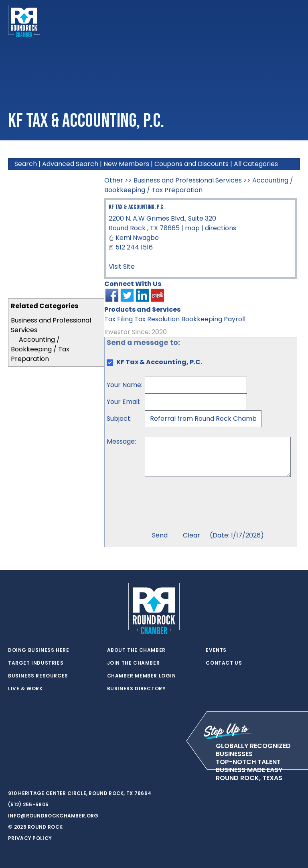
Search (26, 164)
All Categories (256, 164)
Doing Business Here (38, 650)
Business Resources (38, 676)
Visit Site (122, 267)
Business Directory (137, 689)
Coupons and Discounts (191, 164)
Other (114, 180)
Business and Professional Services (188, 180)
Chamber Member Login (142, 676)
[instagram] (44, 770)
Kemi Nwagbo (137, 238)
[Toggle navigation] (294, 21)
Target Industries (36, 663)
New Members (126, 164)
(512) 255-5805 (28, 804)
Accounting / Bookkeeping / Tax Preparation (40, 349)
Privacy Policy (30, 838)
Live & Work (25, 689)
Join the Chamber (134, 663)
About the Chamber (136, 650)
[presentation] (206, 505)
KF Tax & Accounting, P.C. (137, 207)
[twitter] (12, 770)
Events (216, 650)
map (192, 228)
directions (221, 228)
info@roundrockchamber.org (53, 816)
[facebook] (28, 770)
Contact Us (224, 663)
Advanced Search (70, 164)
